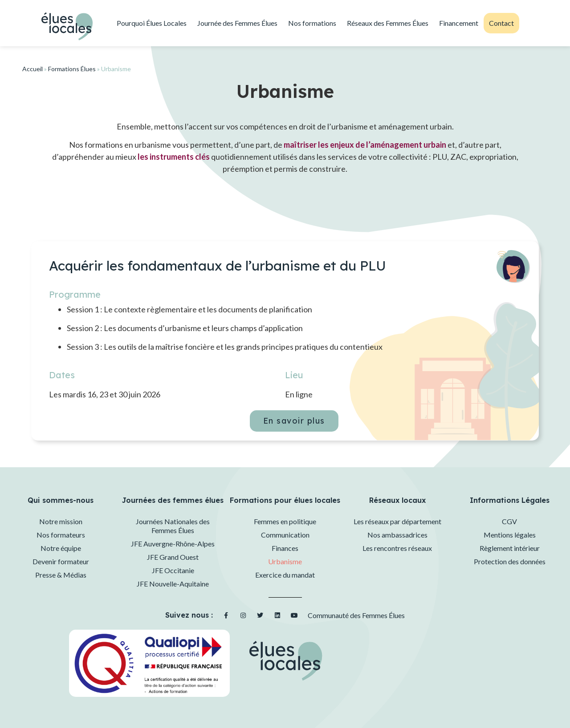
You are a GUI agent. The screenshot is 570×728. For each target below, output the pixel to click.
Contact (501, 23)
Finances (285, 548)
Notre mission (61, 521)
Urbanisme (285, 561)
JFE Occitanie (173, 570)
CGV (509, 521)
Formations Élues (72, 69)
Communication (285, 535)
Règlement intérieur (510, 548)
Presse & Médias (61, 575)
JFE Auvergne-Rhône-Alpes (173, 544)
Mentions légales (510, 535)
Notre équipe (61, 548)
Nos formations (312, 23)
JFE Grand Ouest (173, 557)
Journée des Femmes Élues (237, 23)
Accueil (33, 69)
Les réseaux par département (397, 521)
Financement (459, 23)
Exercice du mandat (285, 575)
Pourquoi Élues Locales (152, 23)
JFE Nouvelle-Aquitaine (173, 584)
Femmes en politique (285, 521)
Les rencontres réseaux (397, 548)
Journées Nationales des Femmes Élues (173, 526)
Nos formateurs (61, 535)
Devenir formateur (61, 561)
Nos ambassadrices (397, 535)
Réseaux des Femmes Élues (388, 23)
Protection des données (510, 561)
